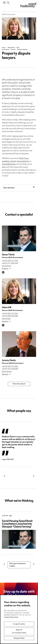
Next (34, 476)
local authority (23, 161)
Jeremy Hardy (9, 360)
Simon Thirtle (8, 255)
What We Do (11, 48)
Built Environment (9, 15)
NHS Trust (24, 158)
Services (13, 50)
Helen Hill (7, 308)
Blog (11, 516)
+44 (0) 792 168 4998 (10, 369)
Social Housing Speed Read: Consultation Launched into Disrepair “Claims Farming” (17, 524)
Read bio (6, 269)
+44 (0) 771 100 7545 (10, 263)
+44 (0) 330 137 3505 (10, 366)
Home (4, 48)
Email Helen (6, 319)
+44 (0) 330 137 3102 (10, 261)
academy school (9, 161)
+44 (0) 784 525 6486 (10, 316)
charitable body (9, 164)
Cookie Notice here (11, 622)
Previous (4, 476)
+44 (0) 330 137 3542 (10, 314)
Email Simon (7, 266)
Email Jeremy (7, 372)
